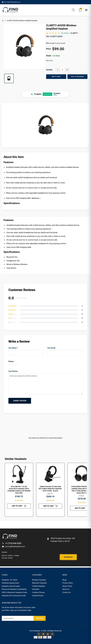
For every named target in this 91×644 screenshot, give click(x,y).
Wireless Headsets (39, 580)
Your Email (51, 348)
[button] (73, 10)
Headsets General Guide (11, 586)
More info (49, 61)
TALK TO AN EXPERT (77, 77)
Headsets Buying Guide (10, 583)
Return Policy (67, 586)
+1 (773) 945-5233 (12, 543)
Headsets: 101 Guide (10, 580)
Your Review (13, 371)
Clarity (74, 33)
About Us (66, 589)
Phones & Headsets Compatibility (14, 589)
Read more (36, 198)
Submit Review (20, 401)
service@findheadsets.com (11, 2)
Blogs (65, 580)
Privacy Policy (68, 583)
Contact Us (68, 557)
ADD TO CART (56, 77)
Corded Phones (38, 596)
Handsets (36, 589)
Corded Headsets (39, 586)
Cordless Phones (38, 592)
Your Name (13, 348)
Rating (11, 361)
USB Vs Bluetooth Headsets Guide (14, 592)
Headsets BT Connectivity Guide (14, 596)
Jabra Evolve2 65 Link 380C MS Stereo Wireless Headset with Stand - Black (50, 489)
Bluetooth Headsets (39, 583)
